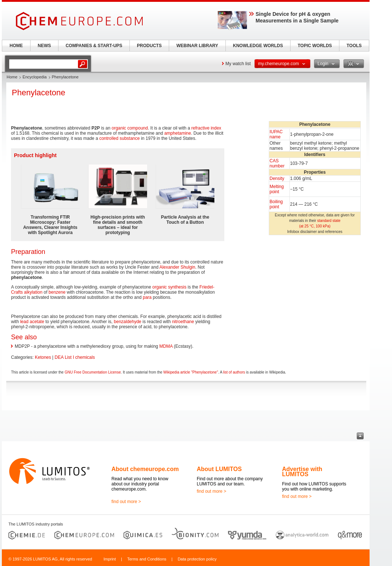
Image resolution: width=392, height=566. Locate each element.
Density (277, 178)
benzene (57, 292)
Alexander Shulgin (177, 267)
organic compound (130, 128)
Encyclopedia (34, 77)
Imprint (110, 559)
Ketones (43, 357)
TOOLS (354, 46)
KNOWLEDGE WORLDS (258, 46)
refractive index (206, 128)
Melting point (277, 189)
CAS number (277, 163)
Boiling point (276, 204)
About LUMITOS (219, 469)
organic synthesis (169, 287)
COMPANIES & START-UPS (94, 46)
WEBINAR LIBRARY (197, 46)
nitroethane (183, 322)
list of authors (234, 372)
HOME (16, 46)
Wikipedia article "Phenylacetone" (191, 372)
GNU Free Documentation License (93, 372)
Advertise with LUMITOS (302, 472)
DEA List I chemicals (75, 357)
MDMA (166, 346)
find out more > (126, 502)
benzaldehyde (128, 322)
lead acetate (32, 322)
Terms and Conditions (147, 559)
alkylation (33, 292)
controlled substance (120, 138)
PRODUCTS (149, 46)
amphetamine (178, 133)
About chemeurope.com (145, 469)
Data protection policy (197, 559)
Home (12, 77)
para (147, 297)
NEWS (44, 46)
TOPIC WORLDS (315, 46)
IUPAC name (276, 134)
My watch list (238, 64)
